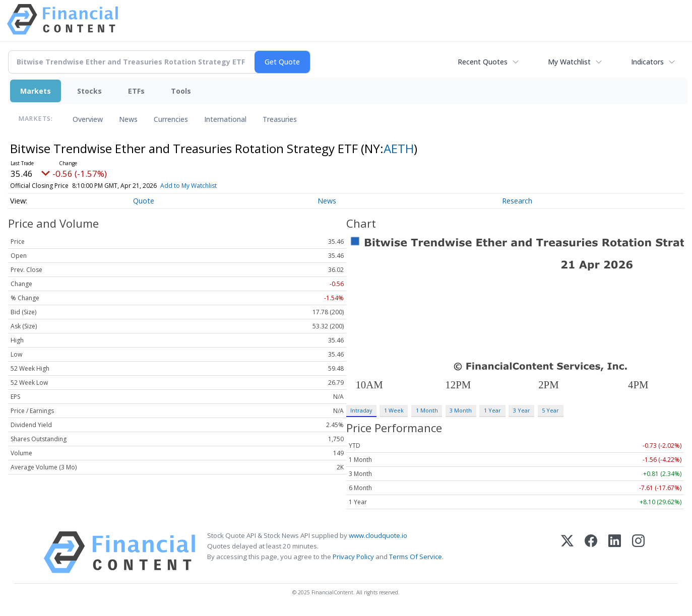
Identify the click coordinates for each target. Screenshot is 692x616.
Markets (36, 91)
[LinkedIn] (615, 552)
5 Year (550, 410)
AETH (399, 148)
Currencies (171, 119)
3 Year (522, 410)
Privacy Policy (353, 557)
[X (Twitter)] (567, 552)
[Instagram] (638, 552)
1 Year (492, 410)
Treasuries (280, 119)
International (225, 119)
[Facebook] (591, 552)
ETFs (136, 91)
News (128, 119)
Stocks (89, 91)
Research (517, 201)
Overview (88, 119)
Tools (181, 91)
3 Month (461, 410)
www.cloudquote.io (378, 535)
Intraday (361, 410)
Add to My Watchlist (207, 186)
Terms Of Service (416, 557)
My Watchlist (569, 62)
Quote (144, 201)
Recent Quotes (483, 62)
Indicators (647, 62)
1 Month (427, 410)
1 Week (394, 410)
